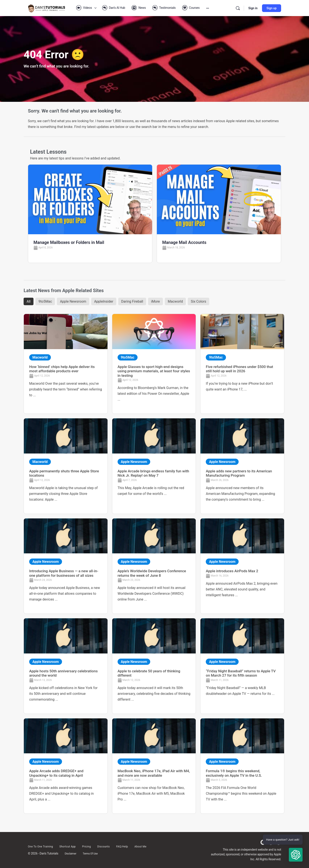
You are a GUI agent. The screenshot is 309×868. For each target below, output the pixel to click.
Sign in (253, 8)
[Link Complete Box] (66, 364)
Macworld (175, 301)
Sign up (272, 8)
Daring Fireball (132, 301)
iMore (155, 301)
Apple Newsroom (73, 301)
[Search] (238, 8)
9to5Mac (45, 301)
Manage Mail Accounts (184, 242)
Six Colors (198, 301)
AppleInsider (104, 301)
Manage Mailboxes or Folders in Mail (69, 242)
